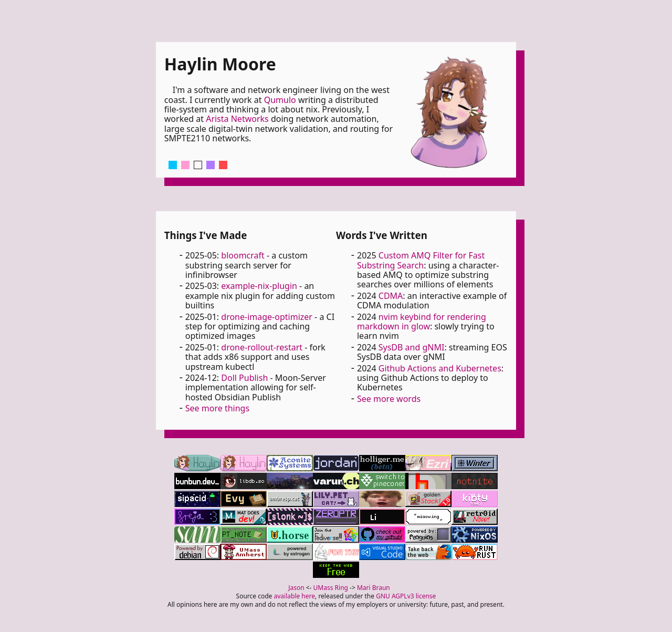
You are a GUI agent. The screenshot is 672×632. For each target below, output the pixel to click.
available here (295, 596)
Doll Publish (244, 378)
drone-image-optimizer (267, 317)
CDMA (391, 296)
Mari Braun (374, 588)
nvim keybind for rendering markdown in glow (422, 322)
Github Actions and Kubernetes (440, 368)
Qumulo (280, 100)
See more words (389, 399)
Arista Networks (237, 119)
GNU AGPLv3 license (406, 596)
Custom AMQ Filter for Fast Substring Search (421, 260)
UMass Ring (331, 588)
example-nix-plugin (259, 286)
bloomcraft (243, 255)
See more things (217, 408)
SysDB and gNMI (412, 347)
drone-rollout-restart (262, 347)
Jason (296, 588)
